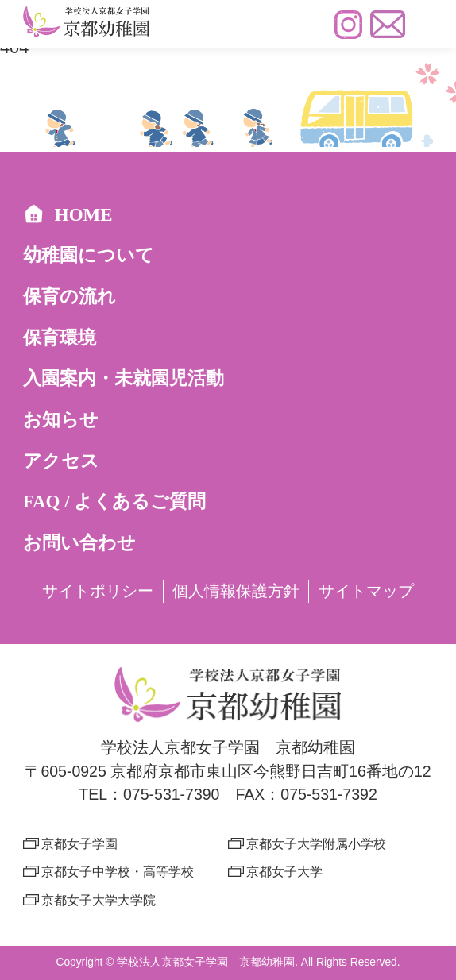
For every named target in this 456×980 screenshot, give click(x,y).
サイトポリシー (98, 591)
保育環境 (60, 338)
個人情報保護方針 (236, 591)
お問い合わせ (79, 543)
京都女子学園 (79, 843)
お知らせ (61, 420)
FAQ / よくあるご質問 (115, 502)
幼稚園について (89, 255)
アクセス (61, 461)
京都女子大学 (284, 871)
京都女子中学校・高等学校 (118, 871)
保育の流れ (70, 297)
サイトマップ (366, 591)
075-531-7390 (171, 794)
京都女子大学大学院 (99, 900)
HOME (68, 215)
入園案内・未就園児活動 (124, 378)
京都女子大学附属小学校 (316, 843)
